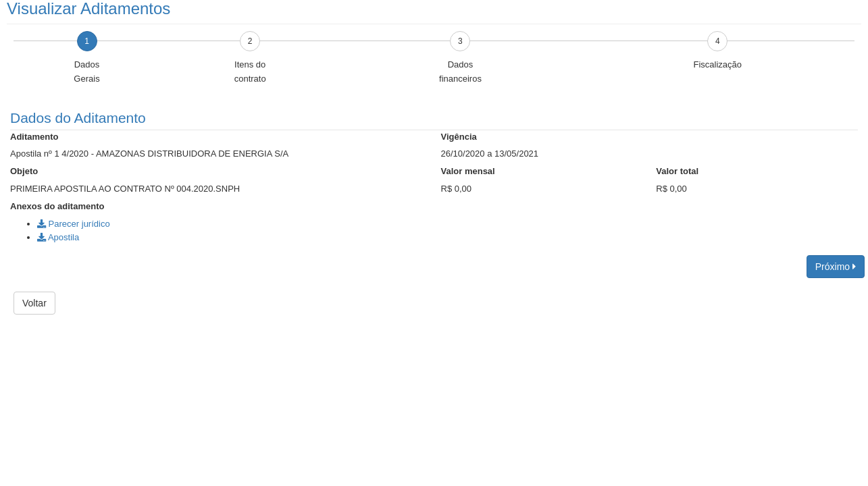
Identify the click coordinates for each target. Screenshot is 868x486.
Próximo (836, 267)
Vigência (459, 137)
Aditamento (34, 137)
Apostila (58, 237)
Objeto (24, 171)
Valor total (677, 171)
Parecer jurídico (74, 224)
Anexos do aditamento (57, 206)
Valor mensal (468, 171)
